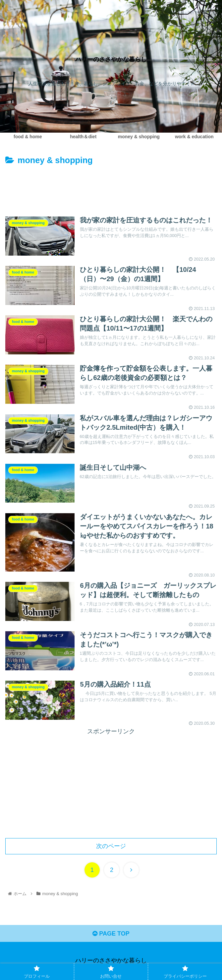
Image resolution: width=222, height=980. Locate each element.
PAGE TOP (111, 934)
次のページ (111, 846)
